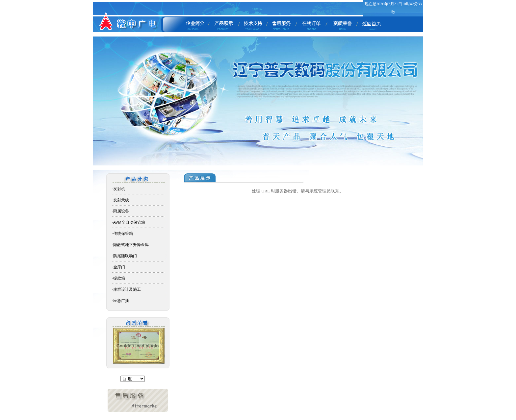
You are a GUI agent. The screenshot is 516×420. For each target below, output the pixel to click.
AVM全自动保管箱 (129, 222)
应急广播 (121, 301)
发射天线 (121, 200)
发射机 (119, 189)
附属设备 (121, 211)
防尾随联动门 (125, 256)
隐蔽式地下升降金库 (131, 245)
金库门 (119, 267)
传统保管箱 (123, 234)
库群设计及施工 (127, 289)
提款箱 (119, 278)
